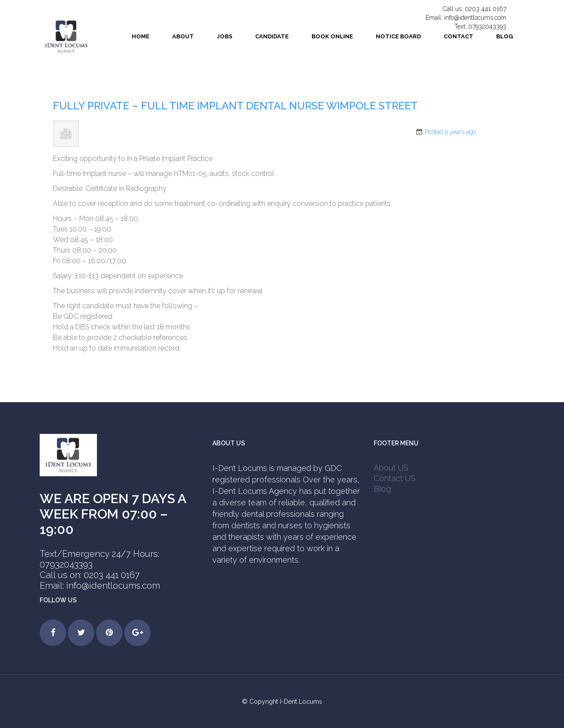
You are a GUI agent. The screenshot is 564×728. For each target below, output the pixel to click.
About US (391, 468)
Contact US (395, 478)
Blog (382, 489)
